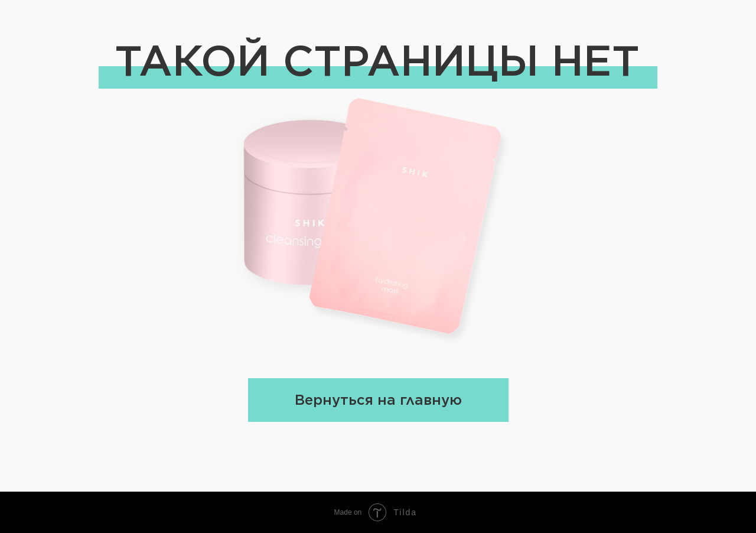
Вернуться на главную (378, 400)
